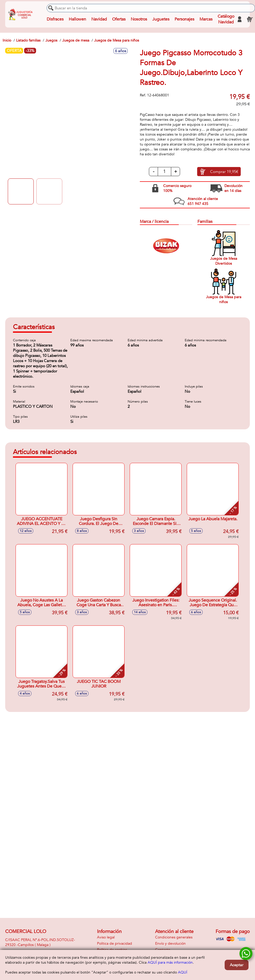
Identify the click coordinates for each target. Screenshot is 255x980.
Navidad (99, 19)
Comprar (224, 172)
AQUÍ (183, 972)
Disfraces (55, 19)
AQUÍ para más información (170, 962)
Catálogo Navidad (226, 19)
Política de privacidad (115, 944)
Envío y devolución (170, 944)
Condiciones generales (174, 937)
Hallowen (77, 19)
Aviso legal (106, 937)
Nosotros (139, 19)
